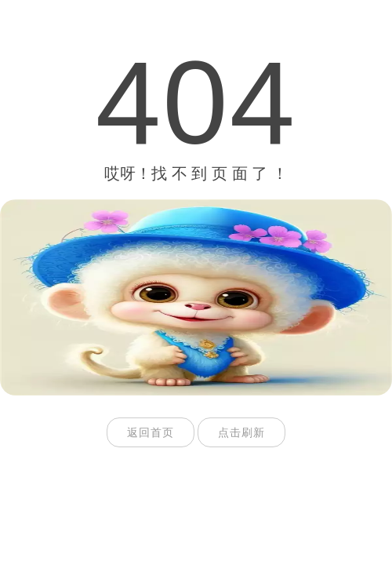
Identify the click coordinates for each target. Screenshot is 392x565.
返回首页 (151, 432)
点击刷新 (241, 432)
